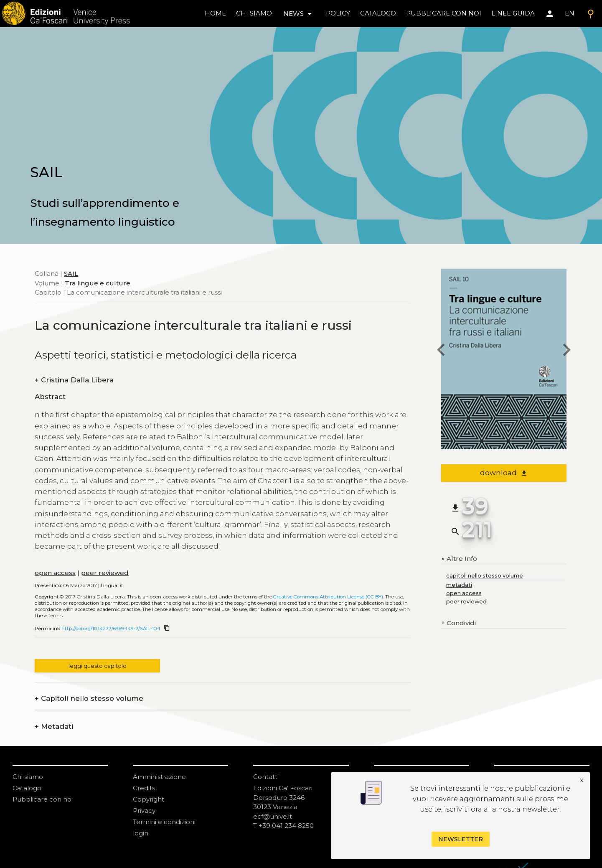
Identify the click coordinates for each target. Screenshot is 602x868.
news (299, 14)
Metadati (54, 727)
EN (570, 13)
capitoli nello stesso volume (485, 576)
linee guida (513, 13)
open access (55, 573)
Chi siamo (28, 777)
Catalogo (27, 788)
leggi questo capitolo (98, 666)
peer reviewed (105, 573)
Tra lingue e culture (98, 283)
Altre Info (459, 559)
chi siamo (254, 13)
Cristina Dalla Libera (74, 380)
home (215, 13)
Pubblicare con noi (43, 799)
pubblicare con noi (444, 13)
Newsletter (461, 839)
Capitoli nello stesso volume (89, 699)
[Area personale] (550, 14)
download (504, 473)
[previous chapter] (441, 351)
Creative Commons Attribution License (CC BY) (328, 597)
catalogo (378, 13)
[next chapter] (566, 351)
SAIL (71, 274)
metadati (459, 585)
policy (338, 13)
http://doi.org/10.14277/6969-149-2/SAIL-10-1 (111, 629)
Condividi (458, 623)
